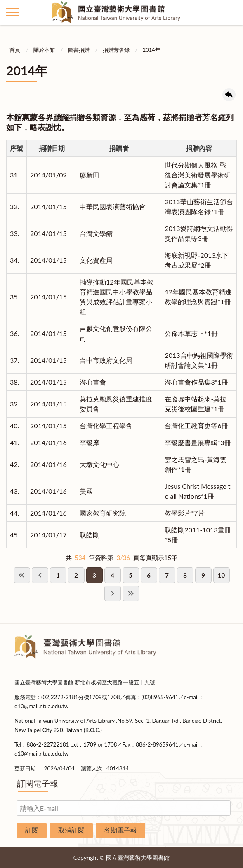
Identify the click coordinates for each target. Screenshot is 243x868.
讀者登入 (231, 12)
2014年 (152, 50)
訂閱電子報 (38, 783)
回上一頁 (229, 95)
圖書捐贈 (79, 50)
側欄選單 (12, 12)
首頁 (15, 50)
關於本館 (44, 50)
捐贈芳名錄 (116, 50)
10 (221, 575)
